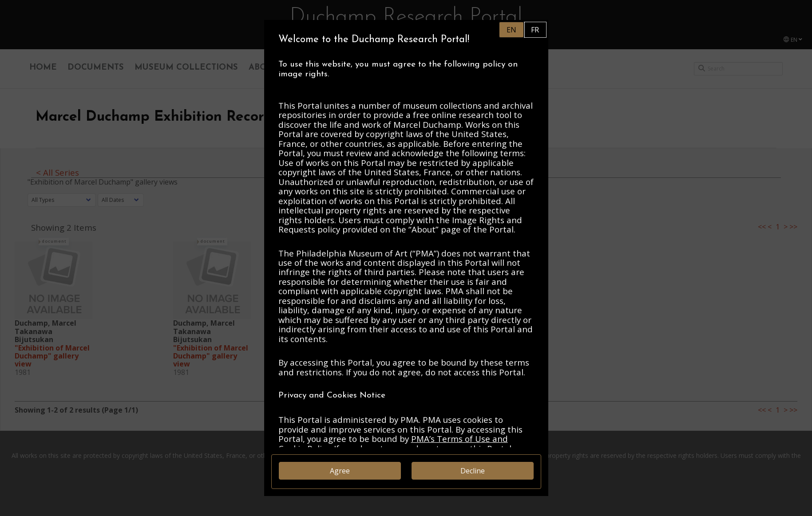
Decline (473, 471)
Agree (340, 471)
